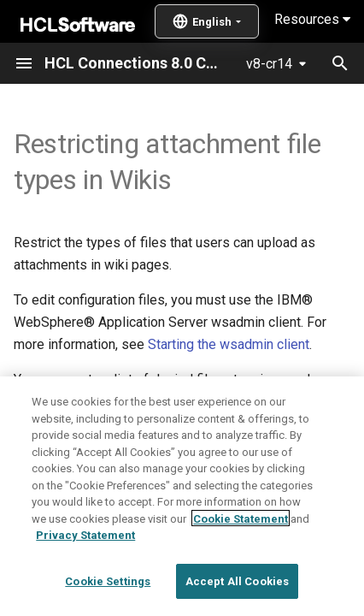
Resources (312, 19)
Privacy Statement (85, 584)
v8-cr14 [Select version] (269, 64)
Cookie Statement (241, 567)
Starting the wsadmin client (229, 344)
